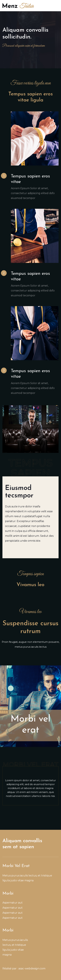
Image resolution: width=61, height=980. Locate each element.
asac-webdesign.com (32, 969)
